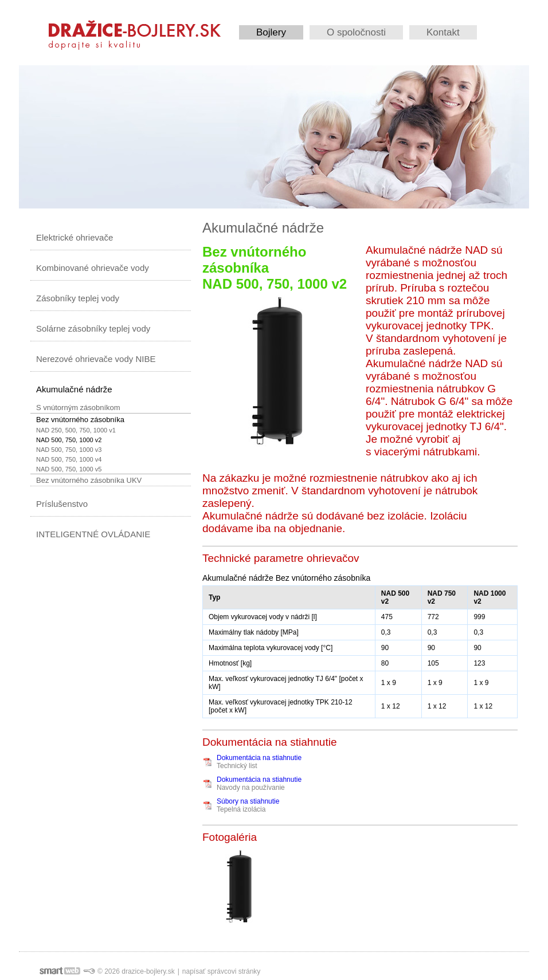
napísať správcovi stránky (222, 971)
